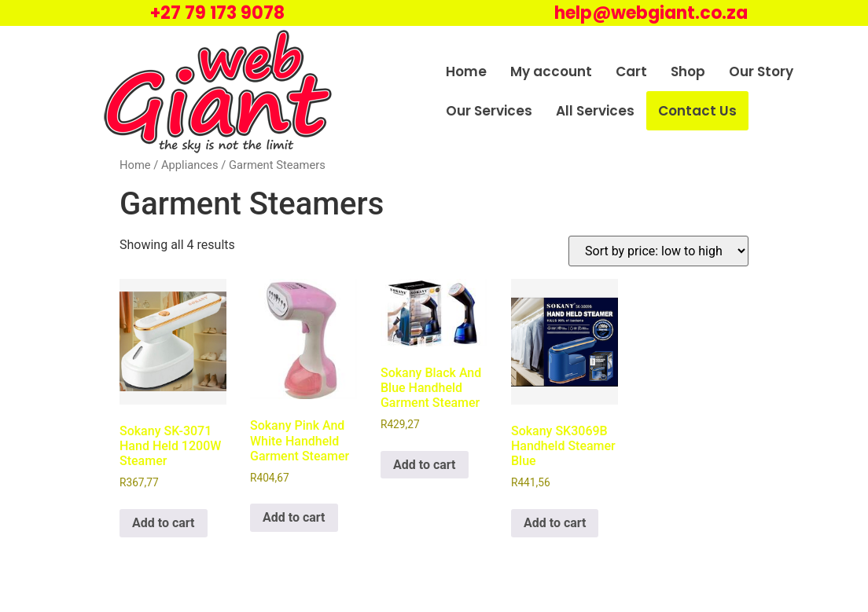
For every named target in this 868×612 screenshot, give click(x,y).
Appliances (190, 165)
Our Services (489, 111)
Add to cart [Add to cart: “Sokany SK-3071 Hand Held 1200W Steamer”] (164, 523)
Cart (631, 71)
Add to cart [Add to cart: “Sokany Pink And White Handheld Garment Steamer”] (294, 517)
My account (551, 71)
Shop (688, 71)
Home (466, 71)
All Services (595, 111)
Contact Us (697, 111)
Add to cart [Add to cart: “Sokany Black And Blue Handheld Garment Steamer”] (425, 465)
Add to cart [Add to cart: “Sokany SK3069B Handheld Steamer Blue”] (555, 523)
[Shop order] (658, 251)
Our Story (761, 71)
